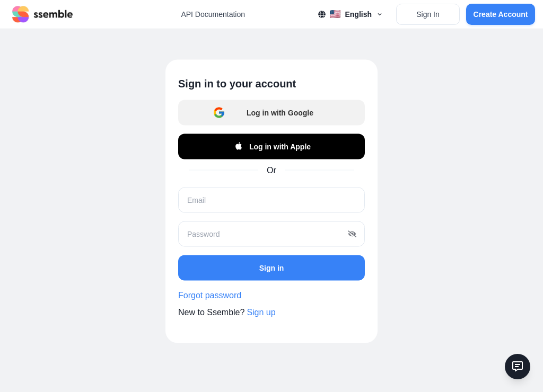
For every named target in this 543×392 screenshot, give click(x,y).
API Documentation (213, 14)
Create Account (501, 14)
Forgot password (210, 295)
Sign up (261, 312)
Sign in (272, 268)
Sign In (428, 14)
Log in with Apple (271, 147)
